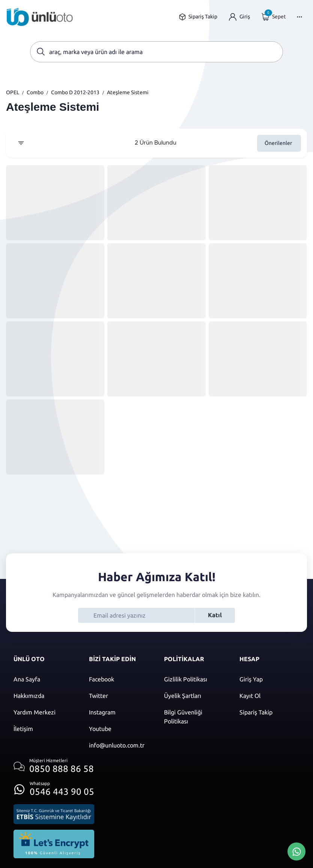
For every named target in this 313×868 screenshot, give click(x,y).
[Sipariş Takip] (270, 712)
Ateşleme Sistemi (128, 92)
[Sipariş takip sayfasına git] (198, 17)
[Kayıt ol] (270, 696)
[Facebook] (119, 679)
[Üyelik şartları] (194, 696)
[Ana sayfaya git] (40, 17)
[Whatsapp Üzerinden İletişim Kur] (296, 851)
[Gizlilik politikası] (194, 679)
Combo (35, 92)
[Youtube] (119, 729)
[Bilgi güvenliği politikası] (194, 717)
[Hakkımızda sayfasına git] (44, 696)
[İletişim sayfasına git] (44, 729)
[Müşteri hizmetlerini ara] (54, 766)
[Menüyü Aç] (299, 17)
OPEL (13, 92)
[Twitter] (119, 696)
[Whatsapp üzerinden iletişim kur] (54, 787)
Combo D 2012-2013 (75, 92)
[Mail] (119, 745)
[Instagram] (119, 712)
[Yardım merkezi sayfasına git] (44, 712)
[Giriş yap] (239, 17)
